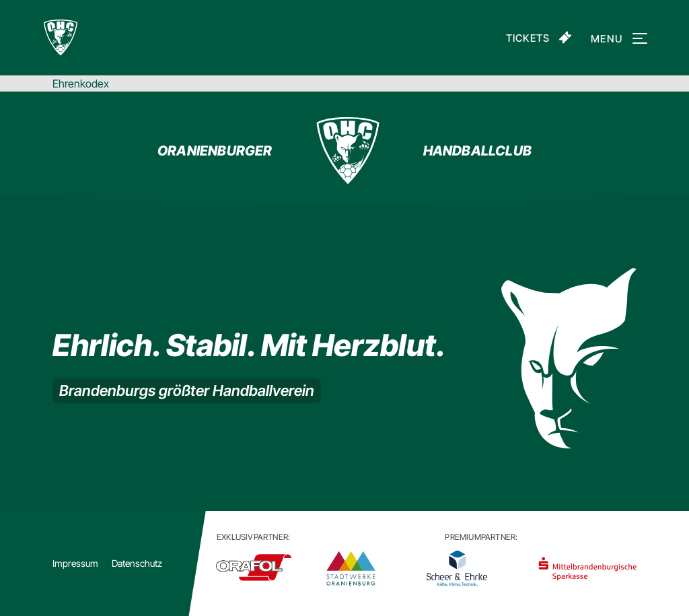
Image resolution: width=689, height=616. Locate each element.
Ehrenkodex (81, 83)
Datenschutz (137, 563)
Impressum (75, 563)
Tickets (528, 38)
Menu (617, 39)
